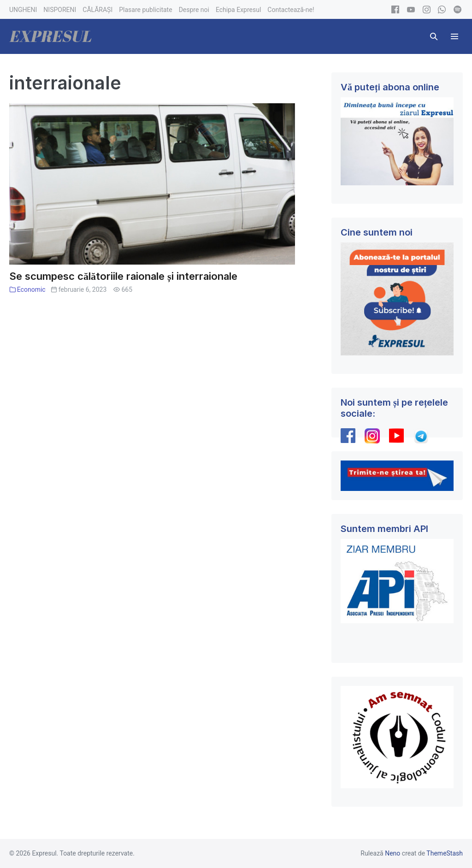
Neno (392, 853)
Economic (31, 289)
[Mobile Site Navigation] (454, 36)
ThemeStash (445, 853)
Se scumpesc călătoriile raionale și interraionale (123, 276)
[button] (434, 36)
